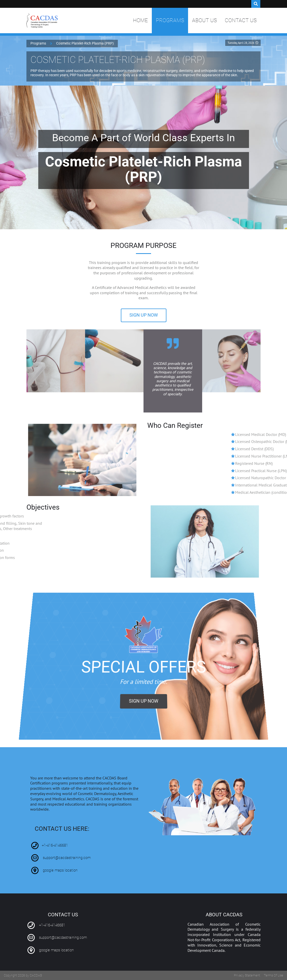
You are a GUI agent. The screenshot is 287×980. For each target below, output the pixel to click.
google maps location (60, 870)
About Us (204, 20)
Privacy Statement (247, 975)
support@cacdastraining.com (67, 858)
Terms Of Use (274, 975)
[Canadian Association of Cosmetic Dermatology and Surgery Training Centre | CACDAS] (42, 21)
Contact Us (241, 20)
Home (140, 20)
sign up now (144, 315)
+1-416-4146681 (55, 845)
